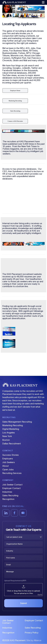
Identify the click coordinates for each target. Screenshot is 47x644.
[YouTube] (23, 513)
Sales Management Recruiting (17, 422)
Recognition (8, 499)
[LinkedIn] (6, 513)
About (5, 466)
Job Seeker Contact (12, 485)
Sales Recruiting (10, 495)
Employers (8, 459)
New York (7, 436)
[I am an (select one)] (23, 537)
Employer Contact (11, 488)
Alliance (37, 640)
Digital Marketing (11, 429)
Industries (7, 492)
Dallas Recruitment (12, 444)
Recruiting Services (12, 473)
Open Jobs (8, 469)
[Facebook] (14, 513)
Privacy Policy (32, 633)
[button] (43, 2)
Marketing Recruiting (13, 425)
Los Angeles (9, 433)
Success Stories (11, 455)
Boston (6, 440)
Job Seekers (9, 462)
